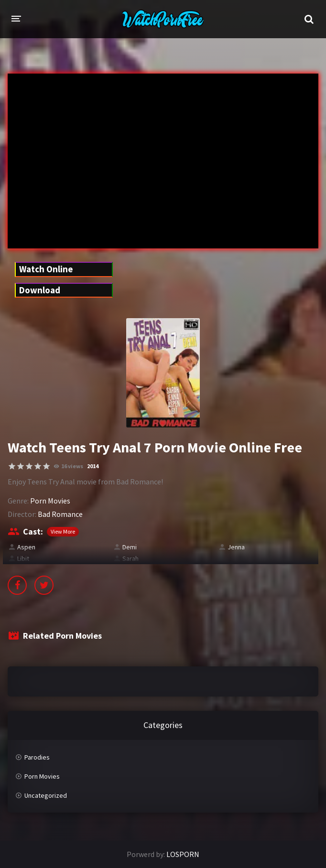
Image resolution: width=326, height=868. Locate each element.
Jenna (236, 547)
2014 (93, 466)
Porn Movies (50, 501)
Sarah (130, 558)
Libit (23, 558)
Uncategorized (46, 795)
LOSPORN (183, 854)
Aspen (26, 547)
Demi (130, 547)
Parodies (37, 757)
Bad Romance (60, 514)
